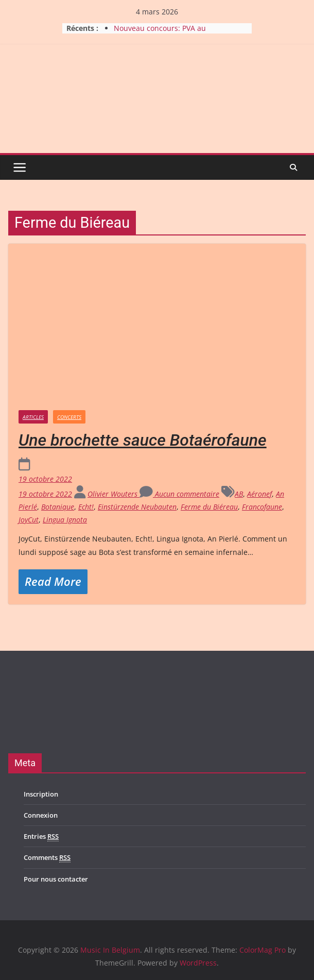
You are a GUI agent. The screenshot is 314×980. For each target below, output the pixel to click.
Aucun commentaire (179, 494)
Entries (41, 837)
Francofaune (262, 507)
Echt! (86, 507)
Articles (33, 417)
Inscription (41, 794)
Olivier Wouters (114, 494)
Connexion (41, 815)
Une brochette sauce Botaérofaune (143, 440)
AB (239, 494)
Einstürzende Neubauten (137, 507)
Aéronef (259, 494)
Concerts (69, 417)
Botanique (58, 507)
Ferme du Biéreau (209, 507)
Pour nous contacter (56, 879)
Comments (47, 858)
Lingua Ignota (65, 520)
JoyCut (29, 520)
